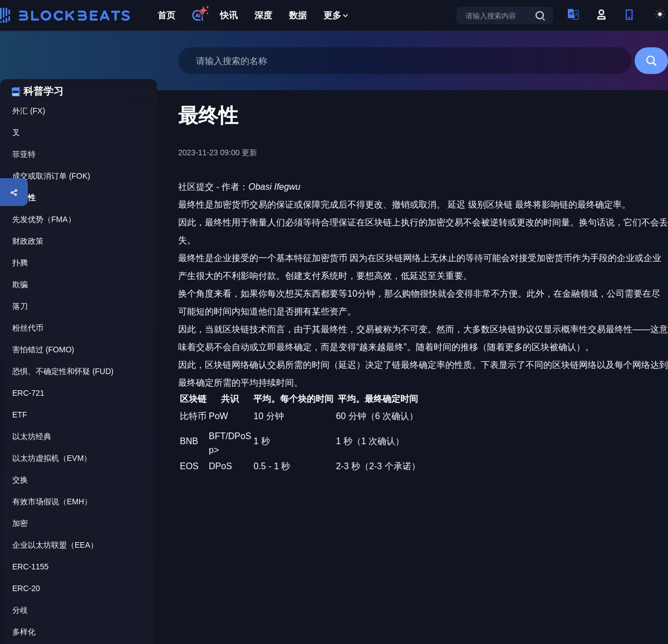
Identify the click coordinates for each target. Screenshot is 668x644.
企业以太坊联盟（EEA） (55, 545)
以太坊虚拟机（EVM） (52, 458)
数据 (298, 15)
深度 (263, 15)
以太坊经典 (32, 436)
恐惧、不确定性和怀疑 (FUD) (63, 371)
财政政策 (28, 241)
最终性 (24, 198)
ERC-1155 (30, 567)
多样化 (24, 632)
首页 (166, 15)
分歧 (20, 610)
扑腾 (20, 263)
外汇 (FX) (29, 111)
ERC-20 (26, 588)
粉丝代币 (28, 328)
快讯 (229, 15)
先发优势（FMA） (44, 219)
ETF (19, 415)
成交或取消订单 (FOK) (51, 176)
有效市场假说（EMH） (52, 502)
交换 (20, 480)
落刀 (20, 306)
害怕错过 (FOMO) (43, 350)
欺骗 (20, 284)
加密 (20, 523)
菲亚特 (24, 154)
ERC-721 (28, 393)
